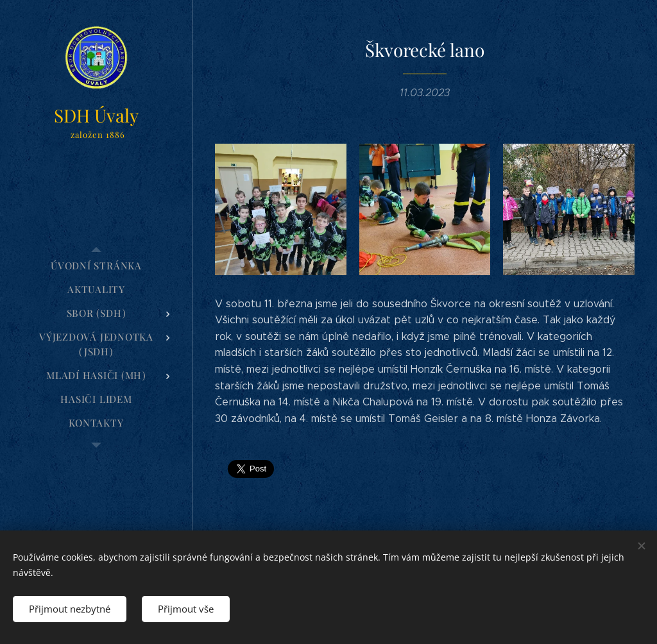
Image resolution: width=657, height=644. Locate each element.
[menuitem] (96, 266)
